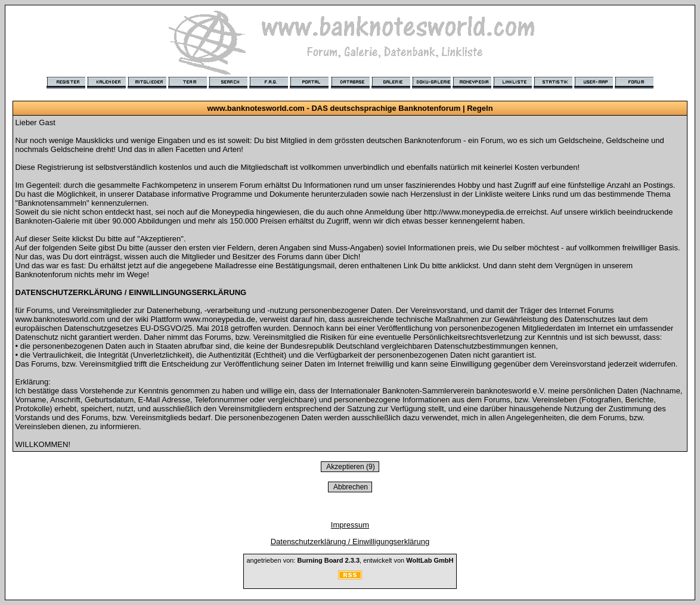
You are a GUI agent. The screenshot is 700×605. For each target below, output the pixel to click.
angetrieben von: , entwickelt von (350, 560)
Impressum (350, 525)
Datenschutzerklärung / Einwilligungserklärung (350, 542)
